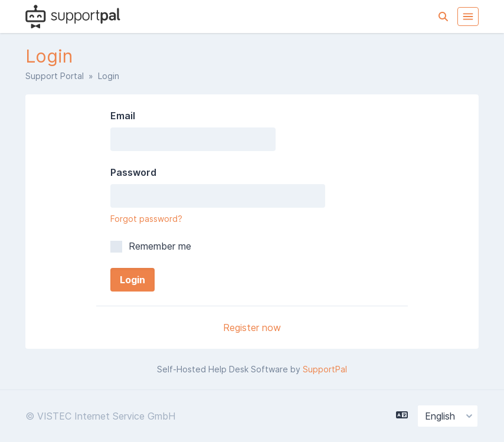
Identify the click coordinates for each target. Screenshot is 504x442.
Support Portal (55, 76)
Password (133, 172)
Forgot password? (146, 219)
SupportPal (325, 369)
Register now (252, 328)
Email (123, 116)
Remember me (151, 246)
